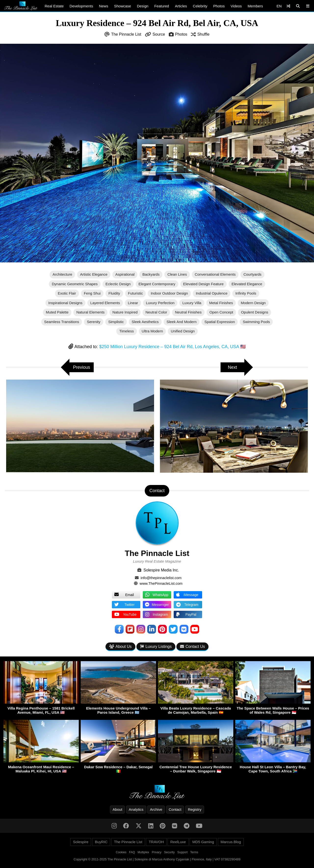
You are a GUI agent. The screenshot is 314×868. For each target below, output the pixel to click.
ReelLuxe (178, 842)
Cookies (121, 852)
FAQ (132, 852)
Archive (156, 809)
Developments (81, 6)
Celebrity (200, 6)
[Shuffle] (288, 6)
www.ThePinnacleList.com (161, 583)
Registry (195, 809)
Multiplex (143, 852)
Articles (181, 6)
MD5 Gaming (203, 842)
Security (169, 852)
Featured (162, 6)
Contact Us (192, 647)
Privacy (157, 852)
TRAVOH (156, 842)
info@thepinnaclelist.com (161, 578)
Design (143, 6)
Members (255, 6)
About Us (120, 647)
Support (183, 852)
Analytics (136, 809)
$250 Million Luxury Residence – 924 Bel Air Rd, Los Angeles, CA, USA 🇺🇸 (172, 347)
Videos (236, 6)
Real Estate (54, 6)
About (117, 809)
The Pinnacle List (126, 34)
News (104, 6)
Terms (194, 852)
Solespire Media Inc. (161, 570)
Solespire (81, 842)
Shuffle (203, 34)
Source (159, 34)
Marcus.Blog (231, 842)
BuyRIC (101, 842)
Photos (219, 6)
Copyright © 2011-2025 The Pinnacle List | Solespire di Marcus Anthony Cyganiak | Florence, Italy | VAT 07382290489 (157, 859)
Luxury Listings (156, 647)
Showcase (123, 6)
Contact (175, 809)
